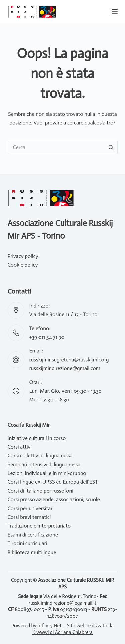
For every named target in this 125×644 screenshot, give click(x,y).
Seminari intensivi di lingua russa (44, 464)
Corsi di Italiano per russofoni (40, 491)
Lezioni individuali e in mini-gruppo (47, 473)
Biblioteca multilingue (32, 552)
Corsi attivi (20, 447)
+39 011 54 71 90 (47, 337)
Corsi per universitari (31, 508)
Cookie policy (23, 265)
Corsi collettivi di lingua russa (40, 455)
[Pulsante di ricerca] (111, 147)
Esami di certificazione (33, 535)
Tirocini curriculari (27, 543)
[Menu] (115, 12)
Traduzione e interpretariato (39, 526)
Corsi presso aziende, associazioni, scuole (54, 499)
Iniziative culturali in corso (37, 438)
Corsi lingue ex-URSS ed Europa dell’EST (53, 482)
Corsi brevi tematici (29, 517)
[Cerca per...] (56, 147)
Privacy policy (23, 256)
